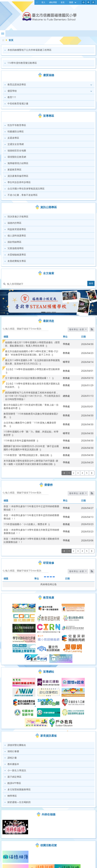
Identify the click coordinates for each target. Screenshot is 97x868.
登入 (43, 2)
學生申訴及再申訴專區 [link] (19, 182)
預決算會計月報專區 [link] (18, 217)
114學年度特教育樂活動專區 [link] (22, 63)
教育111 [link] (12, 97)
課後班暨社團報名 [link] (17, 702)
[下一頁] (92, 473)
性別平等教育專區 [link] (17, 125)
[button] (3, 33)
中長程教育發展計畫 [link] (18, 104)
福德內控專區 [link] (14, 223)
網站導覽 (53, 2)
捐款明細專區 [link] (14, 242)
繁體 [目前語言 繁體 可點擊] (73, 2)
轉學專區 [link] (12, 753)
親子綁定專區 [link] (14, 733)
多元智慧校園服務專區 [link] (19, 746)
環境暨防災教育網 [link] (17, 157)
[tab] (43, 312)
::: (37, 2)
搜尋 (91, 283)
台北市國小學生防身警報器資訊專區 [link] (26, 189)
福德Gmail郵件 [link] (15, 860)
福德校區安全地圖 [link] (17, 151)
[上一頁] (64, 473)
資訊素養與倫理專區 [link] (18, 176)
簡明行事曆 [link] (13, 708)
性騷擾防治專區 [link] (16, 131)
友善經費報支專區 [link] (17, 261)
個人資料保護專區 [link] (17, 236)
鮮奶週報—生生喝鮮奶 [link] (19, 759)
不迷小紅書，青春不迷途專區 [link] (23, 195)
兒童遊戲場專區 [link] (16, 248)
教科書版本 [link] (13, 721)
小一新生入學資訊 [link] (17, 727)
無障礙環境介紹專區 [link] (18, 163)
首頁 (63, 2)
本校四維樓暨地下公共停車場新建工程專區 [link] (29, 50)
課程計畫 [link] (12, 714)
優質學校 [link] (12, 91)
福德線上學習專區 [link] (17, 854)
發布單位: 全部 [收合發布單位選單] (77, 329)
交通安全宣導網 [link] (16, 144)
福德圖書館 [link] (13, 866)
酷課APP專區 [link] (14, 740)
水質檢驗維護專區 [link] (17, 255)
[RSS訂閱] (92, 329)
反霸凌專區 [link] (13, 138)
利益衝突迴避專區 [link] (17, 229)
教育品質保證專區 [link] (17, 84)
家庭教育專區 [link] (14, 170)
